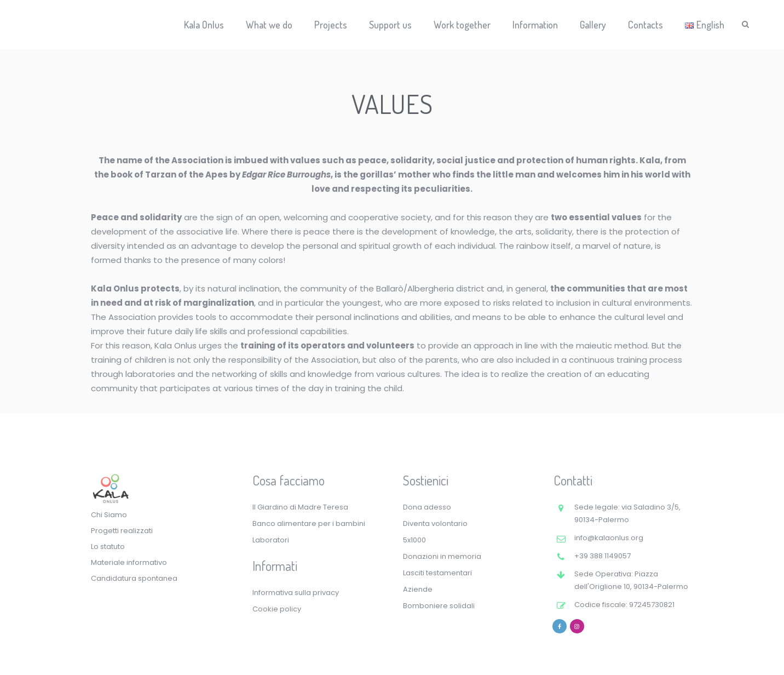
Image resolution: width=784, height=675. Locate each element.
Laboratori (271, 540)
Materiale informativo (129, 562)
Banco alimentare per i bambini (309, 524)
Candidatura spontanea (134, 578)
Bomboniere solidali (439, 606)
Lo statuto (108, 547)
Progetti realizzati (122, 531)
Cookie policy (277, 609)
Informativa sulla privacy (296, 593)
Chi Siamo (109, 515)
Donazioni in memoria (442, 556)
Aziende (418, 589)
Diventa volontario (435, 524)
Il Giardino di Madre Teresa (300, 507)
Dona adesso (427, 507)
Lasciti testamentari (437, 573)
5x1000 (414, 540)
